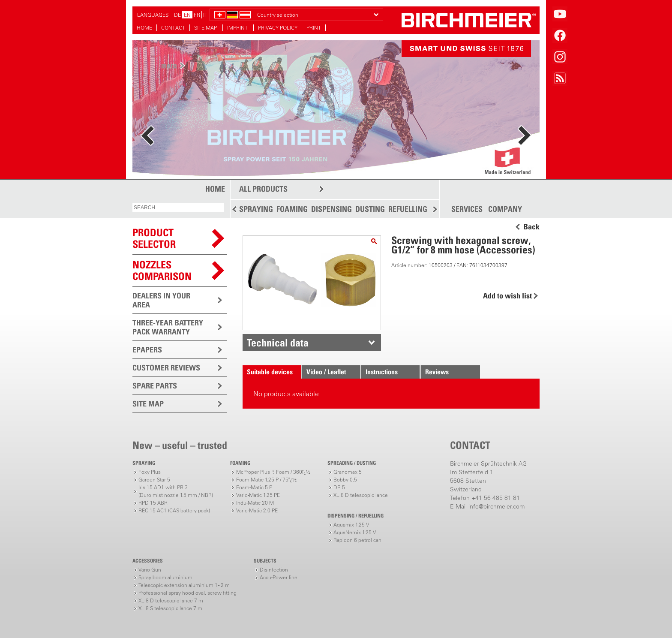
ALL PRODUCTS (263, 189)
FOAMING (292, 209)
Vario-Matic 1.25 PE (258, 495)
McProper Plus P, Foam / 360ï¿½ (273, 472)
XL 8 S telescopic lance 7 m (170, 608)
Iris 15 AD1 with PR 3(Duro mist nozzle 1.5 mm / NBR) (176, 491)
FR (197, 15)
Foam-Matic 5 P (254, 487)
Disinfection (274, 570)
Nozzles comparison (162, 270)
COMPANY (505, 209)
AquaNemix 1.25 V (355, 532)
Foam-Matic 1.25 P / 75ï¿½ (266, 480)
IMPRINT (238, 28)
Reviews (437, 372)
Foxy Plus (150, 472)
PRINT (314, 28)
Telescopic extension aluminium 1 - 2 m (184, 585)
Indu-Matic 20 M (255, 503)
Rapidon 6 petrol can (357, 540)
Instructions (382, 372)
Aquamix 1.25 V (351, 525)
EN (187, 15)
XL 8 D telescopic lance (361, 495)
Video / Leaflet (326, 372)
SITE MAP (206, 28)
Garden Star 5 (154, 480)
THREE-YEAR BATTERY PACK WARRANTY (168, 327)
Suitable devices (270, 372)
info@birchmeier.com (496, 506)
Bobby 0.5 (345, 480)
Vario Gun (150, 570)
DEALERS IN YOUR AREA (161, 300)
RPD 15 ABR (153, 503)
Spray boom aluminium (165, 577)
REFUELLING (408, 209)
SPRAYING (256, 209)
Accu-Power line (279, 577)
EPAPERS (147, 350)
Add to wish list (507, 296)
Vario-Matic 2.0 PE (257, 510)
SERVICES (467, 209)
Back (531, 227)
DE (177, 15)
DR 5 (339, 487)
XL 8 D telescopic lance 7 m (171, 600)
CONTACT (173, 28)
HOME (144, 28)
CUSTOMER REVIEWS (166, 368)
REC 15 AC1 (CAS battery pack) (174, 510)
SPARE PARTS (155, 386)
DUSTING (370, 209)
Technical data (278, 343)
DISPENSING (331, 209)
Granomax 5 (348, 472)
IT (205, 15)
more (169, 65)
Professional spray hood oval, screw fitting (187, 593)
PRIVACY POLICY (278, 28)
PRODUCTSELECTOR (154, 238)
